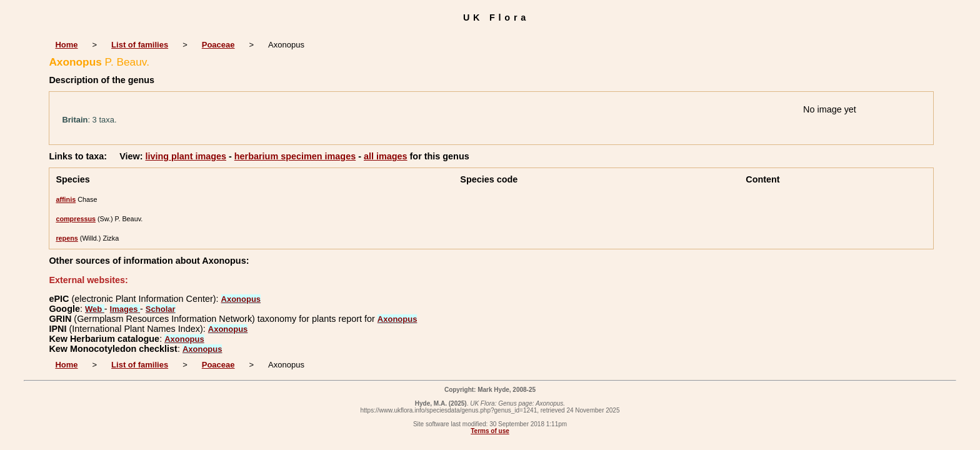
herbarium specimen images (295, 156)
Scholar (161, 309)
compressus (76, 219)
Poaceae (218, 45)
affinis (66, 199)
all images (386, 156)
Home (66, 45)
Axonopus (241, 299)
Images (125, 309)
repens (67, 238)
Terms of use (490, 431)
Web (95, 309)
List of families (140, 45)
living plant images (186, 156)
